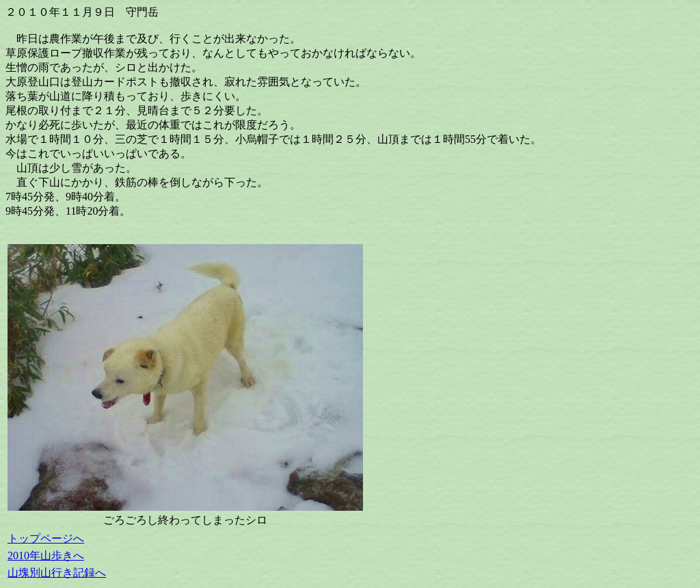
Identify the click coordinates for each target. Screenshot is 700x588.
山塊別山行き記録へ (57, 573)
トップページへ (46, 538)
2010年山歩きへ (46, 556)
